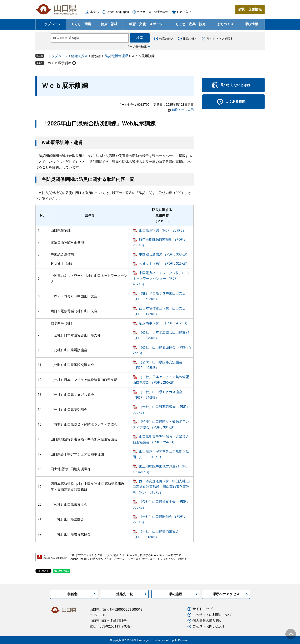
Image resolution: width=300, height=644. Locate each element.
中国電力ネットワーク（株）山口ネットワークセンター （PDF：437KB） (161, 279)
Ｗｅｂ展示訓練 (60, 63)
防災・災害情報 (250, 9)
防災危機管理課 (116, 56)
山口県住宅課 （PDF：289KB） (162, 230)
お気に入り (184, 12)
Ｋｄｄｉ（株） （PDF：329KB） (164, 264)
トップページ (51, 24)
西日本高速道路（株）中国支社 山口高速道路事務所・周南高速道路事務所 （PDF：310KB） (161, 487)
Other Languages (118, 12)
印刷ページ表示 (183, 110)
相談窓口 (74, 594)
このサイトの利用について (212, 615)
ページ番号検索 (137, 46)
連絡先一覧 (125, 594)
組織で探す (190, 39)
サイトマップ (202, 609)
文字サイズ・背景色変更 (153, 12)
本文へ (94, 12)
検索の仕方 (166, 39)
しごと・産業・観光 (191, 24)
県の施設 (175, 594)
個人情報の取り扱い (207, 621)
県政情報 (251, 24)
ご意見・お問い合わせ (209, 626)
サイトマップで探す (220, 39)
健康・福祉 (109, 24)
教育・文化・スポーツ (146, 24)
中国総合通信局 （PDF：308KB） (164, 254)
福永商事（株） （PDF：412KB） (164, 323)
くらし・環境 (81, 24)
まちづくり (225, 24)
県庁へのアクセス (226, 594)
